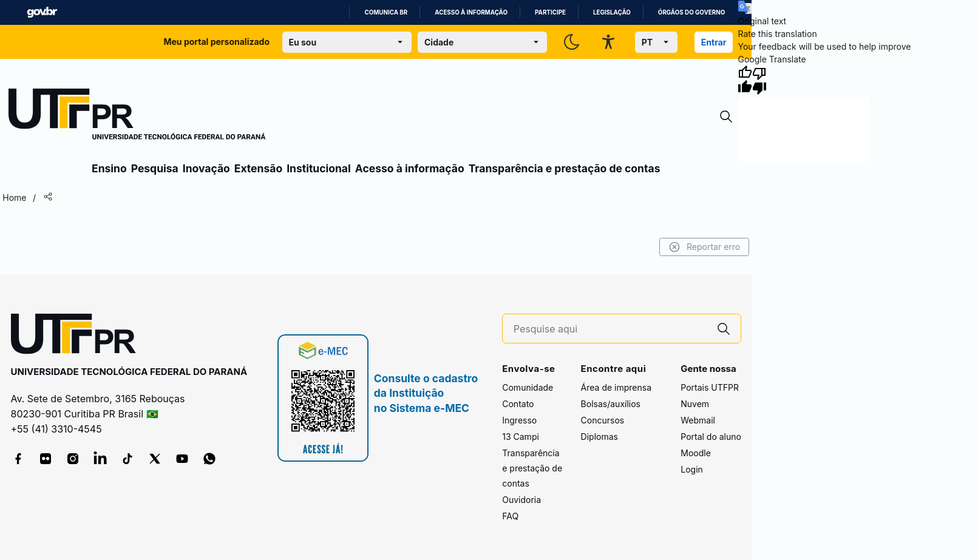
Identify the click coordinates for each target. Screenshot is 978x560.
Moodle (696, 453)
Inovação (206, 168)
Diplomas (599, 437)
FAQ (510, 516)
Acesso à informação (471, 12)
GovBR (42, 12)
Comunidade (528, 387)
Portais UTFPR (710, 387)
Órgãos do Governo (691, 12)
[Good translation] (745, 80)
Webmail (698, 420)
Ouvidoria (521, 500)
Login (692, 469)
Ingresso (519, 420)
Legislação (612, 12)
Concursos (603, 420)
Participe (550, 12)
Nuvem (695, 404)
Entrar (714, 42)
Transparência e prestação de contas (565, 168)
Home (14, 197)
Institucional (319, 168)
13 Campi (521, 437)
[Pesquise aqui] (610, 329)
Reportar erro (705, 247)
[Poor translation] (759, 80)
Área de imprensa (616, 387)
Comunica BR (386, 12)
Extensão (258, 168)
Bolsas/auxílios (611, 404)
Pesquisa (155, 168)
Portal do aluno (711, 437)
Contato (518, 404)
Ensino (109, 168)
